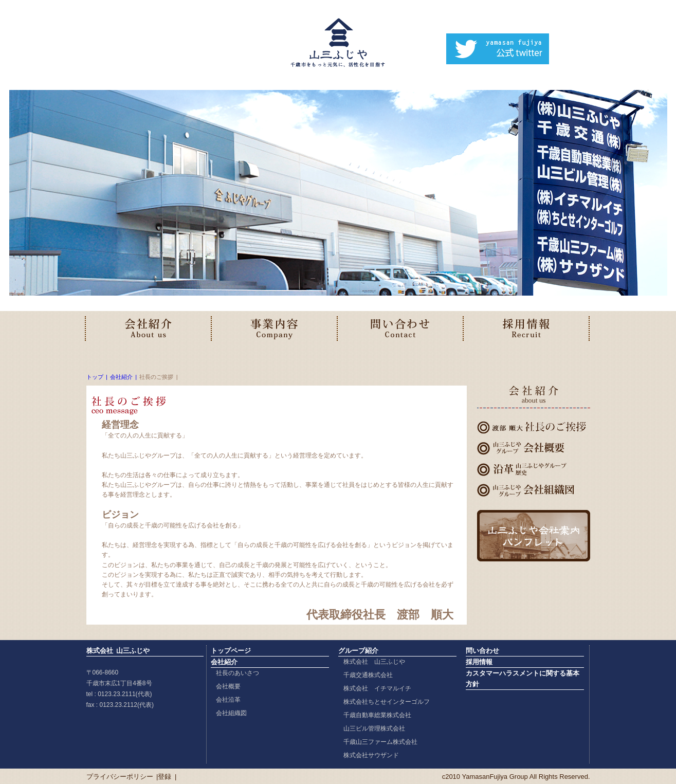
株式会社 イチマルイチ (377, 688)
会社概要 (228, 686)
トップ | (97, 377)
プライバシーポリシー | (122, 777)
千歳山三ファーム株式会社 (380, 742)
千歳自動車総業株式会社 (377, 715)
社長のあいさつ (237, 673)
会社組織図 (231, 713)
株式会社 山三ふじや (374, 662)
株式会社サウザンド (371, 755)
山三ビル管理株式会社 (374, 728)
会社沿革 (228, 700)
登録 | (167, 777)
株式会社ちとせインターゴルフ (387, 702)
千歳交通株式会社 (368, 675)
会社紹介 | (123, 377)
